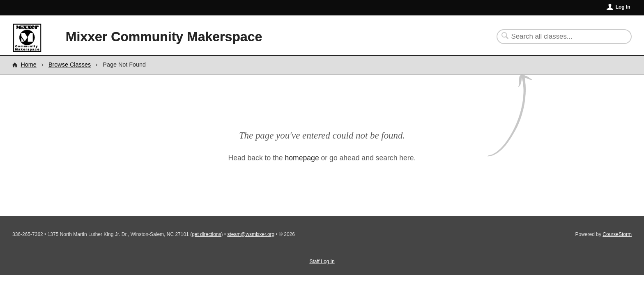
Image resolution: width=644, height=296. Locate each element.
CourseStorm (617, 234)
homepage (302, 158)
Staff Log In (322, 261)
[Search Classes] (559, 37)
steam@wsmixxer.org (251, 234)
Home (28, 65)
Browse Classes (70, 65)
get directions (206, 234)
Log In (623, 7)
